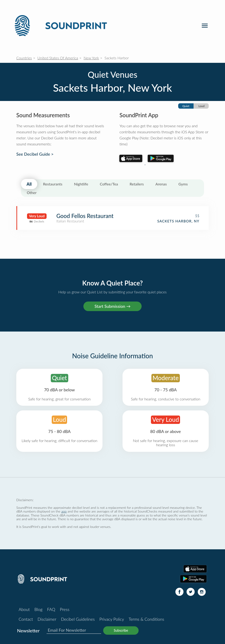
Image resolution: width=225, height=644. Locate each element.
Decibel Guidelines (78, 619)
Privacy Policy (112, 619)
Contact (26, 619)
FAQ (51, 609)
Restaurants (53, 184)
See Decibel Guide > (35, 154)
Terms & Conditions (146, 619)
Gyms (183, 184)
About (24, 609)
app (64, 511)
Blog (38, 609)
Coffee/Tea (109, 184)
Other (32, 193)
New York (91, 58)
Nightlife (81, 184)
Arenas (161, 184)
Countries (24, 58)
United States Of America (58, 58)
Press (65, 609)
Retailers (137, 184)
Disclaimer (47, 619)
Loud (201, 106)
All (29, 184)
